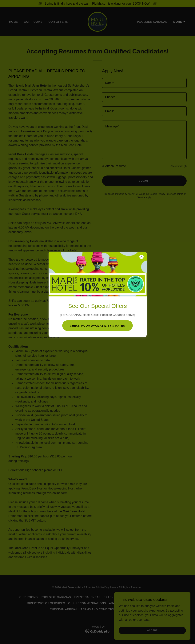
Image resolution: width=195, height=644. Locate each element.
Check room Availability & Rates (97, 326)
